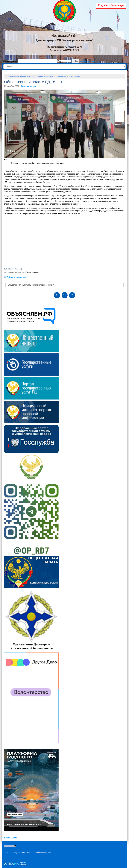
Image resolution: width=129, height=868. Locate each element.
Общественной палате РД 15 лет (67, 76)
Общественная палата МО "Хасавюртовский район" (34, 76)
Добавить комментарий (17, 277)
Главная (10, 76)
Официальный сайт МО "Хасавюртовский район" (32, 853)
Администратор (28, 86)
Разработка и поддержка (23, 864)
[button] (5, 160)
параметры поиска (88, 61)
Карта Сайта (11, 838)
